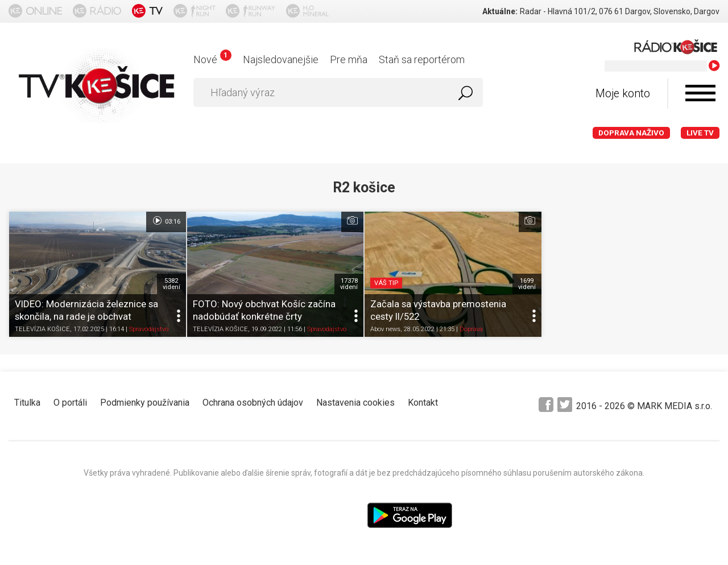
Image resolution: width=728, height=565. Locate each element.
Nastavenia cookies (355, 403)
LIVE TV (700, 133)
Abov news (385, 330)
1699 (527, 284)
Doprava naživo (631, 133)
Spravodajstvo (149, 330)
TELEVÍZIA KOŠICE (42, 330)
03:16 (166, 221)
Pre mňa (349, 59)
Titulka (27, 403)
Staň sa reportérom (422, 59)
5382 (171, 284)
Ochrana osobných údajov (253, 403)
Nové (212, 59)
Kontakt (423, 403)
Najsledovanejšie (281, 59)
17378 (349, 284)
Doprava (471, 330)
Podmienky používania (145, 403)
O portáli (70, 403)
